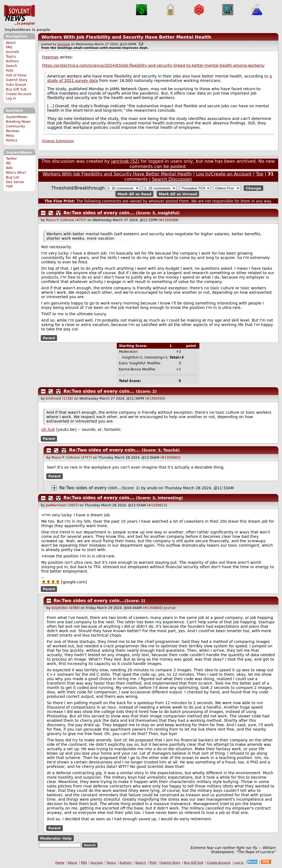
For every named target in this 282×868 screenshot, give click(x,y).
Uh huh (48, 429)
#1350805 (153, 608)
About (11, 43)
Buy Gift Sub (16, 89)
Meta (10, 136)
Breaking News (18, 122)
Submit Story (17, 80)
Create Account (19, 94)
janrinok (64, 44)
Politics (12, 140)
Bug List (13, 177)
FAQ (9, 47)
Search (12, 66)
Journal (170, 608)
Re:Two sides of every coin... (99, 213)
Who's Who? (16, 173)
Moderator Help (56, 838)
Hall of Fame (16, 75)
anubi (152, 488)
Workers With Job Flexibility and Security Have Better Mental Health (126, 37)
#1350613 (157, 505)
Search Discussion (172, 179)
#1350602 (170, 458)
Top (260, 174)
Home (60, 863)
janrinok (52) (125, 161)
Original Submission (58, 141)
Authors (12, 61)
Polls (10, 71)
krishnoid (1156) (60, 399)
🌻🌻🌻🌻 (51, 582)
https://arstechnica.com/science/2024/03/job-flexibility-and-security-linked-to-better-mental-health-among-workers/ (153, 65)
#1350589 (169, 220)
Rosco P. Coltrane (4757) (66, 220)
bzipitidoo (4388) (66, 608)
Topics (11, 57)
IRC (9, 163)
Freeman (51, 57)
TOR (9, 186)
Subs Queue (16, 85)
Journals (12, 52)
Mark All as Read (135, 194)
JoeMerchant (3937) (62, 505)
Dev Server (15, 182)
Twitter (11, 159)
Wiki (9, 168)
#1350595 (155, 399)
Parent (49, 338)
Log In (11, 98)
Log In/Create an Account (224, 174)
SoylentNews (19, 15)
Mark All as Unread (178, 194)
